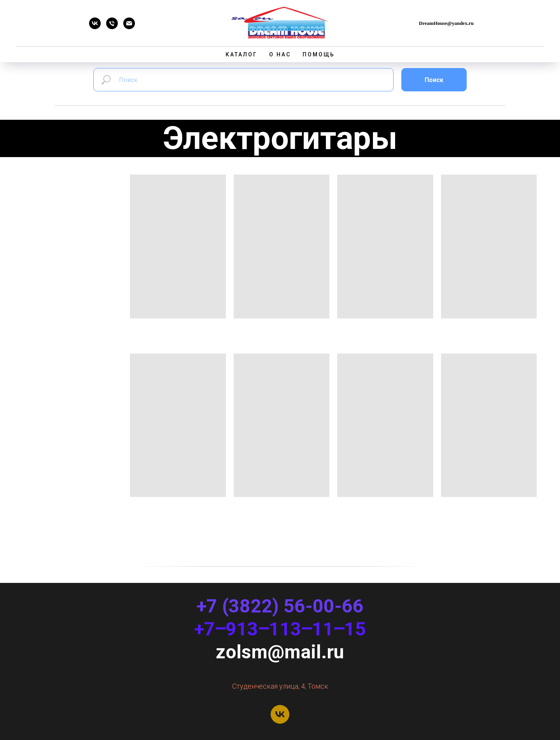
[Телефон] (112, 27)
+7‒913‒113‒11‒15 (280, 629)
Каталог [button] (241, 54)
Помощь (319, 54)
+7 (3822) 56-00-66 (280, 606)
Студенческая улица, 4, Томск (280, 686)
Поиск (434, 80)
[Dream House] (95, 27)
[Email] (129, 27)
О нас (280, 54)
